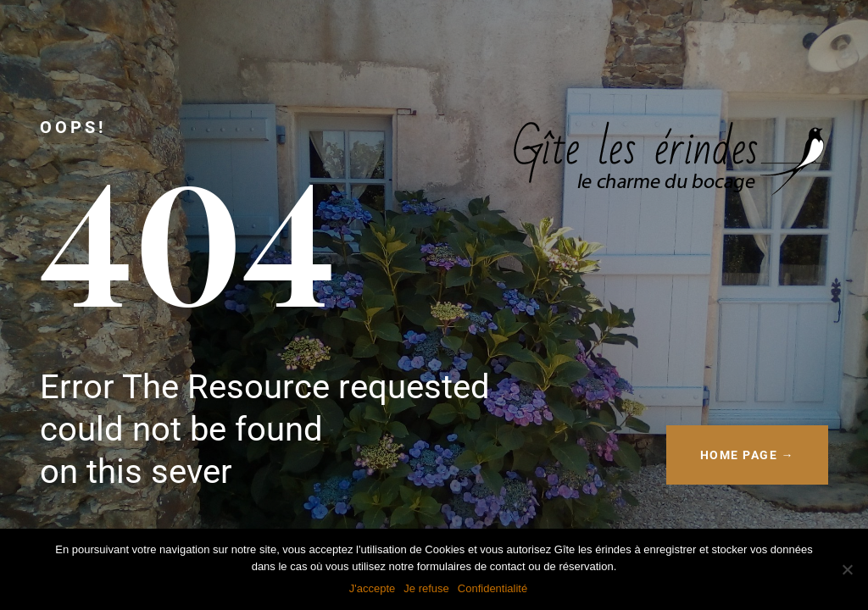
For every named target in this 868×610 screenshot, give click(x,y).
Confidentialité (492, 588)
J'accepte (373, 588)
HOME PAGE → (748, 455)
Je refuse (426, 588)
